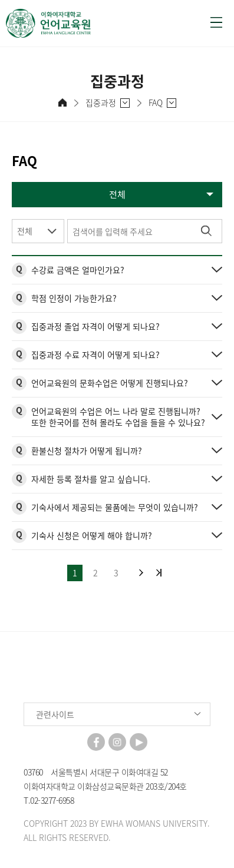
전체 (25, 231)
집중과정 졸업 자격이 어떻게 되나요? (95, 326)
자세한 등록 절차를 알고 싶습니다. (91, 479)
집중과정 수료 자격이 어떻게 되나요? (95, 355)
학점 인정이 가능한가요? (74, 298)
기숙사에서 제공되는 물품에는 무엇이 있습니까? (115, 507)
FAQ (156, 103)
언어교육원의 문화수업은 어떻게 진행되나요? (110, 383)
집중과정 (101, 103)
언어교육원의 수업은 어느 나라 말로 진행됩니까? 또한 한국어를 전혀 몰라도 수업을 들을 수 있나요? (118, 417)
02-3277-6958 (52, 800)
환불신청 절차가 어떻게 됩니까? (87, 450)
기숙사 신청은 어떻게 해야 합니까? (92, 535)
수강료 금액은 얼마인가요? (78, 270)
